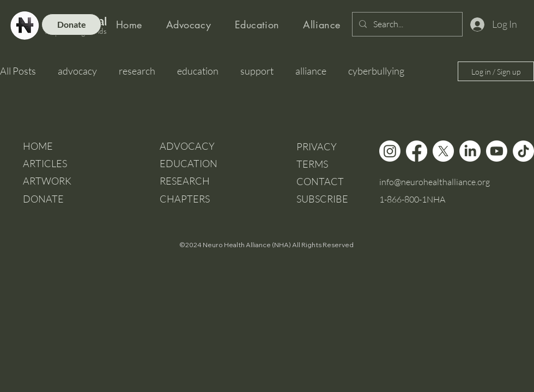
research (137, 71)
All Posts (18, 71)
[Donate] (71, 24)
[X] (443, 151)
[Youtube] (497, 151)
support (257, 71)
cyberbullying (376, 71)
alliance (311, 71)
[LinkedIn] (470, 151)
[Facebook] (417, 151)
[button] (322, 199)
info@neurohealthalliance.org (435, 182)
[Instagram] (390, 151)
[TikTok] (523, 151)
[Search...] (406, 24)
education (198, 71)
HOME (38, 146)
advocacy (77, 71)
